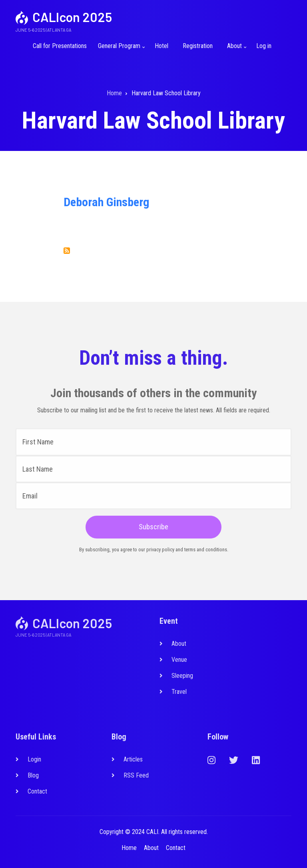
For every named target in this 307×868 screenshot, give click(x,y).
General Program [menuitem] (120, 49)
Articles (133, 759)
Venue (179, 660)
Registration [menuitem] (198, 46)
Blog (33, 775)
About (179, 644)
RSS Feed (136, 775)
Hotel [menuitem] (161, 46)
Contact (37, 791)
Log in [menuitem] (264, 46)
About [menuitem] (235, 49)
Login (34, 759)
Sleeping (182, 676)
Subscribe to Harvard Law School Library (67, 251)
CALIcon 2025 (72, 17)
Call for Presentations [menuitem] (60, 46)
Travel (179, 692)
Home (129, 848)
